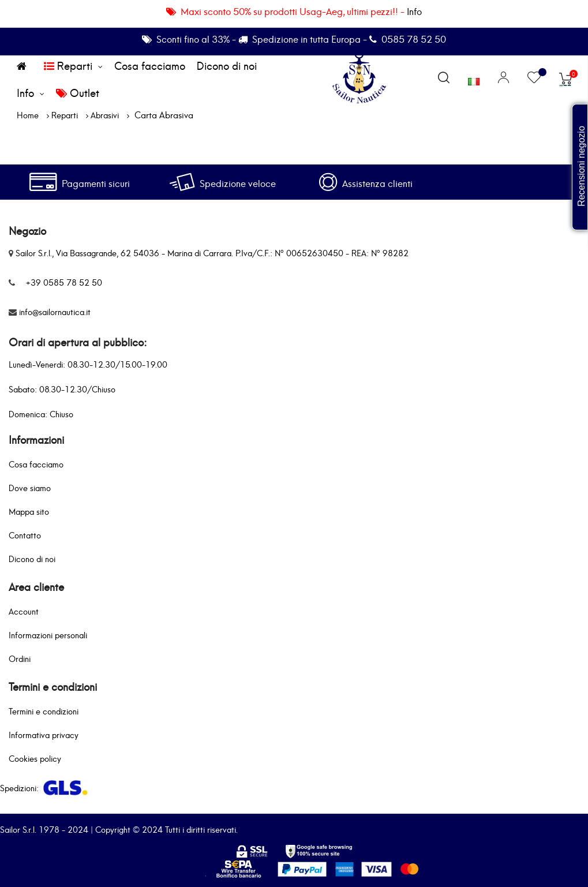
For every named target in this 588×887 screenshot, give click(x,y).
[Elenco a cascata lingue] (474, 78)
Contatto (25, 535)
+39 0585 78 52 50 (64, 282)
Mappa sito (29, 511)
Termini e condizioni (44, 711)
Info (414, 11)
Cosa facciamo (36, 464)
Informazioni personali (48, 635)
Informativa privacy (44, 734)
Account (24, 611)
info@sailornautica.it (55, 311)
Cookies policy (35, 758)
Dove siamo (30, 487)
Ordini (20, 658)
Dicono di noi (32, 558)
